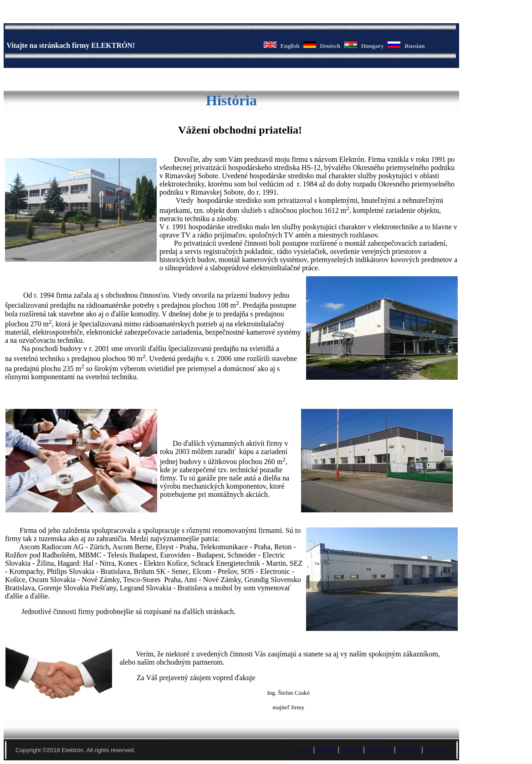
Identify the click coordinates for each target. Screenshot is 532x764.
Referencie (379, 750)
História (327, 750)
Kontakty (408, 750)
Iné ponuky (438, 750)
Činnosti (351, 750)
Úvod (305, 750)
